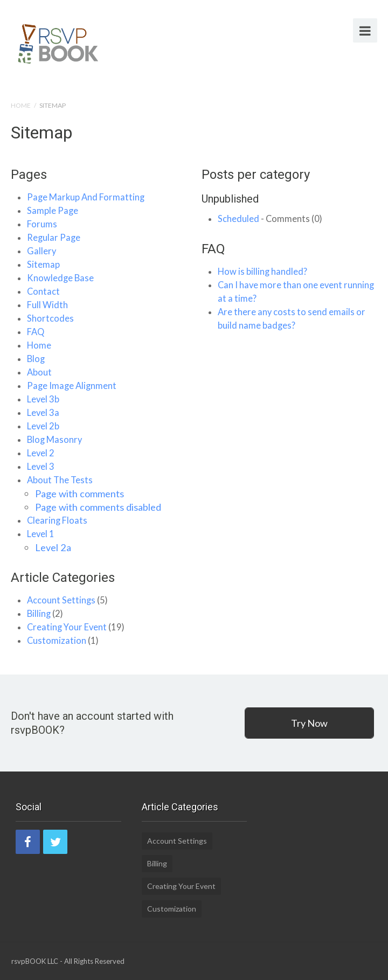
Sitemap (43, 265)
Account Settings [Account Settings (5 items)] (177, 841)
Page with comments (79, 494)
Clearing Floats (57, 520)
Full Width (47, 305)
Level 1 (41, 534)
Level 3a (43, 413)
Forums (42, 224)
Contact (43, 291)
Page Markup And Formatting (86, 197)
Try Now (309, 723)
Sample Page (53, 211)
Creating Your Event (67, 627)
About (39, 372)
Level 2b (43, 426)
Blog (36, 359)
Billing (39, 614)
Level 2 (41, 453)
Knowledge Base (60, 278)
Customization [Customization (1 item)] (172, 909)
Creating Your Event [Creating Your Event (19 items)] (181, 886)
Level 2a (53, 547)
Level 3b (43, 399)
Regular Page (54, 238)
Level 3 (41, 467)
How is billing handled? (262, 272)
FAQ (36, 332)
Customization (57, 641)
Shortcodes (50, 318)
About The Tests (60, 480)
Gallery (41, 251)
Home (21, 105)
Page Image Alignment (72, 386)
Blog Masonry (54, 440)
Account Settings (61, 600)
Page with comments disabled (98, 507)
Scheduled (238, 219)
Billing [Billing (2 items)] (157, 863)
